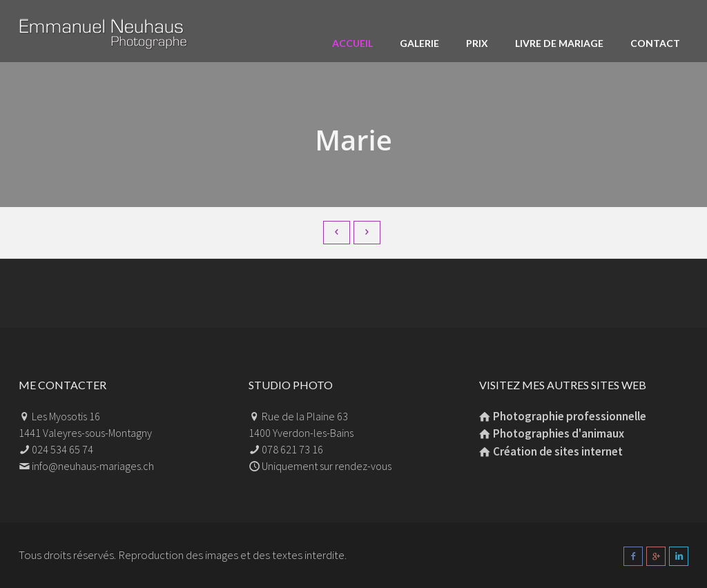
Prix (477, 43)
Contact (655, 43)
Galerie (419, 43)
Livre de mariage (559, 43)
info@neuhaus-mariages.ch (93, 466)
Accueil (352, 43)
